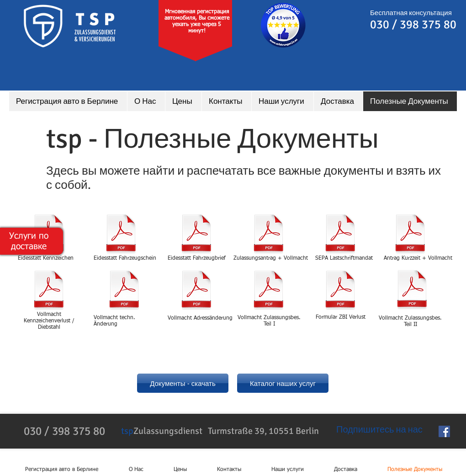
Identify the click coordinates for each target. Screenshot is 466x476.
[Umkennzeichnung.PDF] (49, 291)
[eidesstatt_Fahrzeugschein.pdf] (121, 235)
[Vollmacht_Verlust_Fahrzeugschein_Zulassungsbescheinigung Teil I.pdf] (268, 291)
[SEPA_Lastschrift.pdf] (340, 235)
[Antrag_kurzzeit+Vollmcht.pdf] (410, 235)
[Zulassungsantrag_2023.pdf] (268, 235)
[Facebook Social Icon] (444, 431)
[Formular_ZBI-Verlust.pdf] (340, 291)
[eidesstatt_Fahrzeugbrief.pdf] (196, 235)
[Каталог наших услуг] (283, 383)
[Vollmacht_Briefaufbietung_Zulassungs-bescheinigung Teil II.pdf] (412, 291)
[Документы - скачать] (183, 383)
